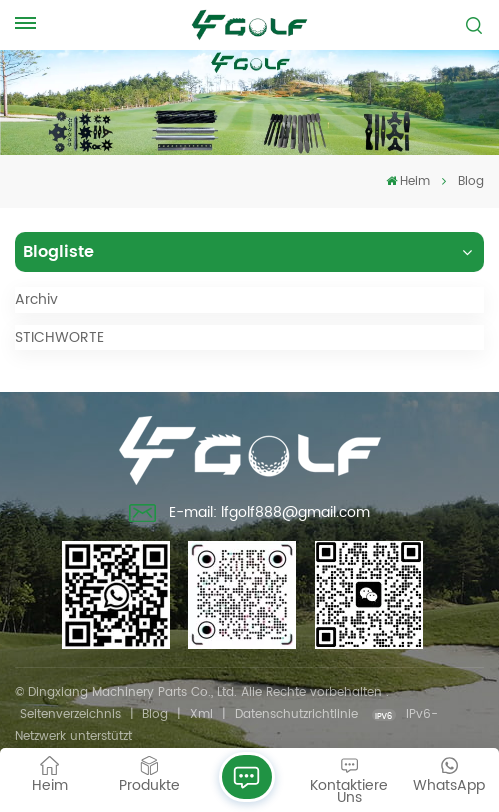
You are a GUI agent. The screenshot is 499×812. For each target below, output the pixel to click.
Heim (408, 181)
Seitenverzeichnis (70, 714)
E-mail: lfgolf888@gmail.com (249, 515)
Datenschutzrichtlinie (296, 714)
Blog (155, 714)
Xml (201, 714)
